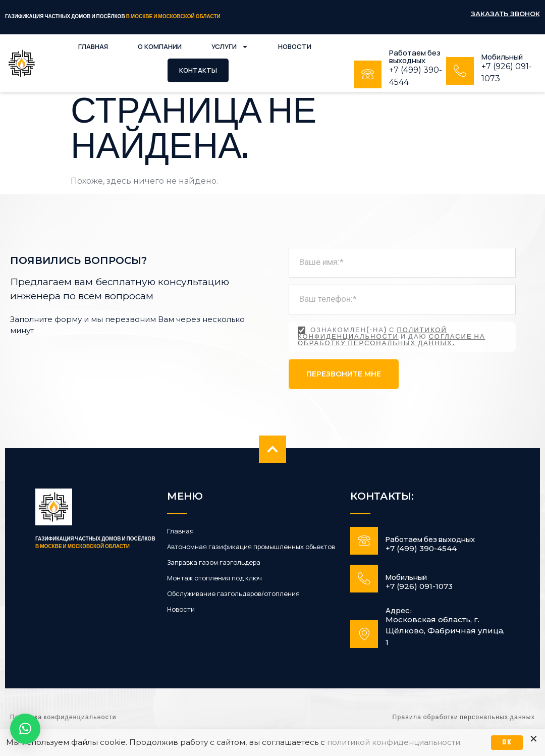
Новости (295, 46)
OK (507, 743)
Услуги (230, 47)
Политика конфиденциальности (63, 718)
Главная (93, 46)
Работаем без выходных (415, 57)
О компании (160, 46)
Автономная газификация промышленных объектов (251, 547)
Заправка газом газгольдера (214, 562)
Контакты (198, 70)
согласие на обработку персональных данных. (392, 340)
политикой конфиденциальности (372, 334)
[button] (25, 729)
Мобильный (502, 57)
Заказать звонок (505, 14)
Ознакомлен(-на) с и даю (392, 337)
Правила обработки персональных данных (464, 718)
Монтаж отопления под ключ (214, 578)
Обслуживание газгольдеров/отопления (233, 594)
